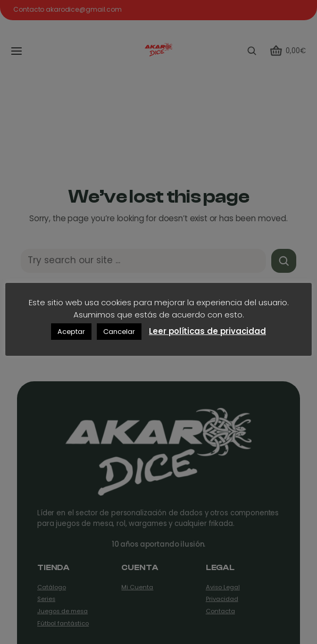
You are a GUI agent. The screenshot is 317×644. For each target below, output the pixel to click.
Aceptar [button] (71, 332)
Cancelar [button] (119, 332)
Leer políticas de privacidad (207, 331)
